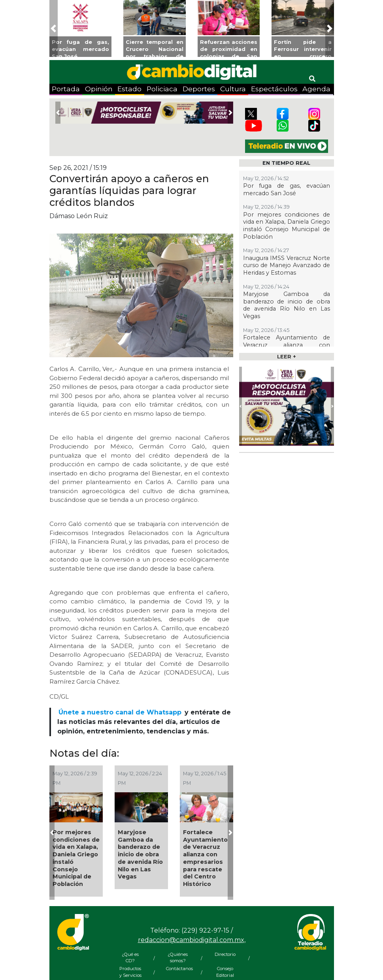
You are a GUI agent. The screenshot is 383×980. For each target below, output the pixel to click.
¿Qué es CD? (130, 958)
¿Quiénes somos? (178, 958)
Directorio (225, 954)
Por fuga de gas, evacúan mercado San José (287, 189)
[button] (54, 28)
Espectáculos (274, 89)
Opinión (99, 89)
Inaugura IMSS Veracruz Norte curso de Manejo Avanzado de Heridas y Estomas (287, 265)
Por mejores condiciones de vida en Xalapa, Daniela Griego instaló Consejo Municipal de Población (76, 858)
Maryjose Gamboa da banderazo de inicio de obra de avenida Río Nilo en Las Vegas (140, 854)
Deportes (199, 89)
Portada (66, 89)
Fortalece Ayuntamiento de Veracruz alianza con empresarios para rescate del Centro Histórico (205, 858)
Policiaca (162, 89)
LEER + (287, 357)
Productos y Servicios (130, 972)
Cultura (233, 89)
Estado (129, 89)
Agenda (316, 89)
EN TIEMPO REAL (286, 163)
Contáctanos (178, 969)
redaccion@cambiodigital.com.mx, (192, 940)
